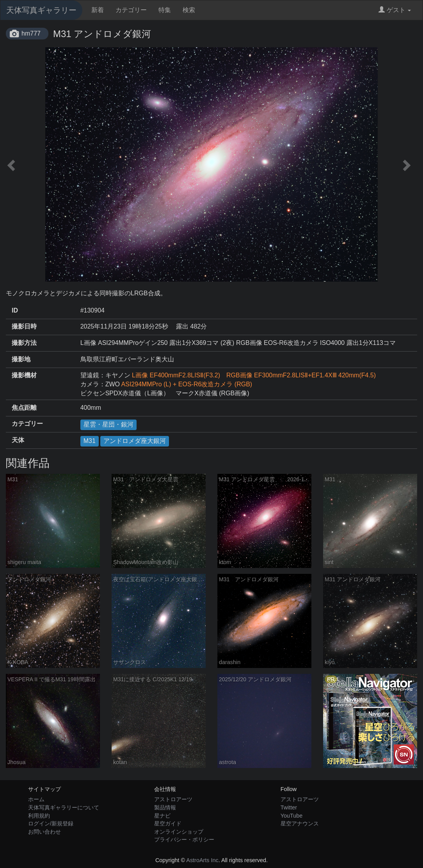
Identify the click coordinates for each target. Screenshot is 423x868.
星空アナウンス (300, 823)
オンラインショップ (179, 832)
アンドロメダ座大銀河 (135, 441)
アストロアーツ (173, 799)
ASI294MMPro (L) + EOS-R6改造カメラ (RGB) (187, 384)
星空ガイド (168, 823)
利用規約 (39, 816)
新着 (98, 10)
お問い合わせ (44, 832)
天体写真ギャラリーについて (64, 807)
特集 (165, 10)
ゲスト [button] (395, 10)
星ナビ (162, 816)
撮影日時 (24, 326)
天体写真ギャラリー (41, 10)
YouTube (292, 816)
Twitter (289, 807)
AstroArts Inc (202, 860)
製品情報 (165, 807)
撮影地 (21, 359)
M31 (90, 441)
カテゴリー (131, 10)
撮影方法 (24, 343)
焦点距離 (24, 408)
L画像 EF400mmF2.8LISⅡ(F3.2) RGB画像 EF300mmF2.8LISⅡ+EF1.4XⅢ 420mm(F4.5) (254, 375)
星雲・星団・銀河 (108, 424)
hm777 (31, 33)
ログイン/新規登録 (51, 823)
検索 (189, 10)
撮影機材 (24, 375)
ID (15, 310)
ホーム (36, 799)
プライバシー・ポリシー (184, 839)
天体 (18, 440)
